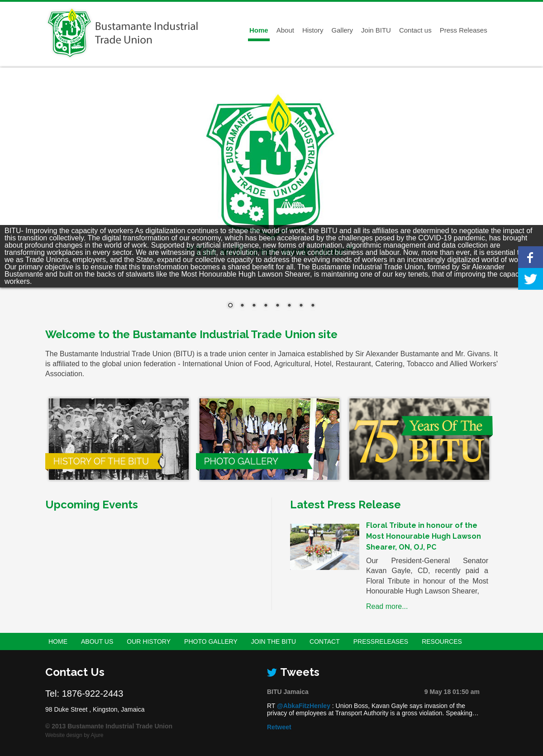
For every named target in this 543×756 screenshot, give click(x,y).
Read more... (387, 606)
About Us (97, 641)
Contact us (415, 30)
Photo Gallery (211, 641)
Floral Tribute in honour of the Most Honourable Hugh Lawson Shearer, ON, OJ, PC (424, 536)
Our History (149, 641)
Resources (442, 641)
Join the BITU (274, 641)
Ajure (97, 735)
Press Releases (464, 30)
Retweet (279, 727)
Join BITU (376, 30)
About (285, 30)
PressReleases (381, 641)
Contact (325, 641)
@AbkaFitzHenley (304, 706)
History (313, 30)
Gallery (343, 30)
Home (259, 30)
